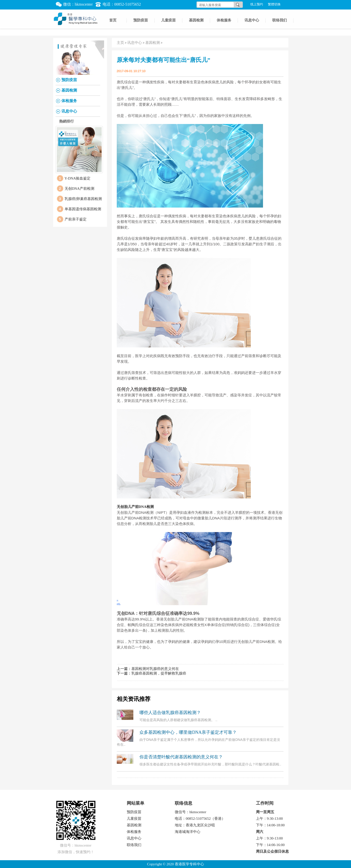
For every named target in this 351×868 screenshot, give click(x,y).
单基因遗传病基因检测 (83, 209)
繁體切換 (274, 4)
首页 (113, 20)
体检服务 (224, 20)
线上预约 (257, 4)
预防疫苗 (141, 20)
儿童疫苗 (168, 20)
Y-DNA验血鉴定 (78, 178)
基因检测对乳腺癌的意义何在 (155, 669)
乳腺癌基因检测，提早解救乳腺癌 (159, 673)
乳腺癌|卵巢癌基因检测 (83, 199)
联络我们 (280, 20)
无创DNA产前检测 (80, 189)
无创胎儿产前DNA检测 (135, 507)
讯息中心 (252, 20)
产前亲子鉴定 (76, 219)
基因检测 (196, 20)
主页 (120, 43)
